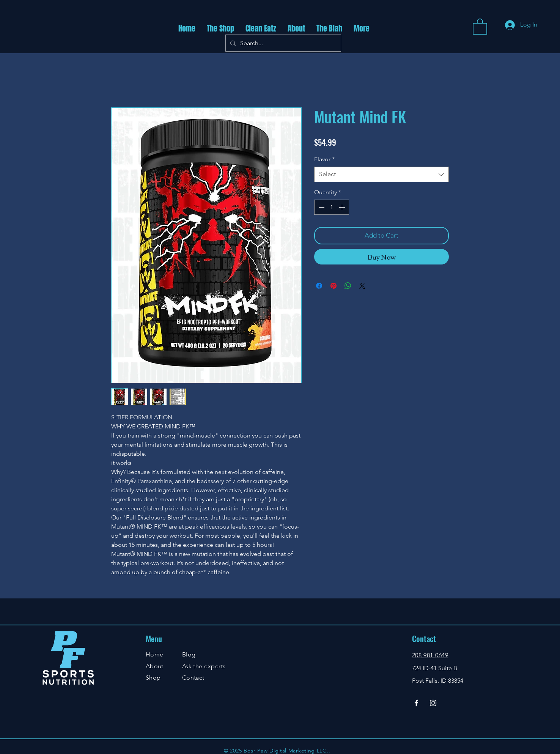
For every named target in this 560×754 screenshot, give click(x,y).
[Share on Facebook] (319, 286)
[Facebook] (416, 703)
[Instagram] (433, 703)
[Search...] (282, 43)
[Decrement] (321, 207)
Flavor (324, 159)
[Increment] (343, 207)
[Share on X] (362, 286)
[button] (480, 26)
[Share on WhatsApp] (348, 286)
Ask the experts (204, 666)
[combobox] (381, 174)
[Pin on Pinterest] (333, 286)
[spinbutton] (332, 207)
